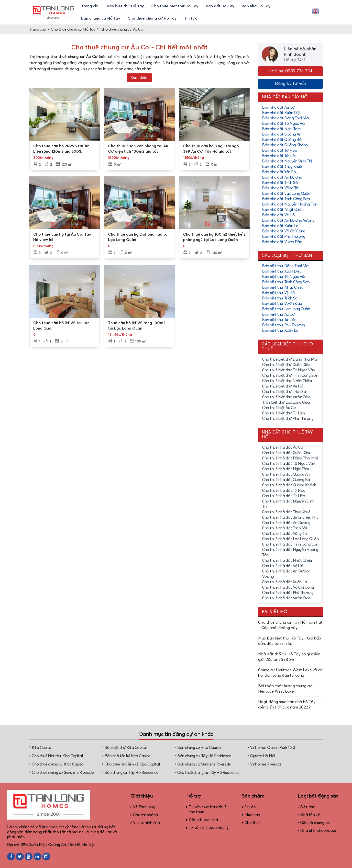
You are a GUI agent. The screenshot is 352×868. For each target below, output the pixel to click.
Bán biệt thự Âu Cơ (278, 314)
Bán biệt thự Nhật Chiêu (283, 287)
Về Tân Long (144, 807)
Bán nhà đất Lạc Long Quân (286, 194)
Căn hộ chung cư (315, 823)
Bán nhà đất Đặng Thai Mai (286, 118)
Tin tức (191, 18)
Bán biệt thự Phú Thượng (284, 325)
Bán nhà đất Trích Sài (280, 183)
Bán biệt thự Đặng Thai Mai (286, 266)
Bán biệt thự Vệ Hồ (278, 293)
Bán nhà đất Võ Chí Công (284, 231)
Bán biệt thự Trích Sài (280, 298)
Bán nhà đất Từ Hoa (280, 150)
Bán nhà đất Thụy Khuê (282, 167)
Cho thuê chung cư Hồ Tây (152, 18)
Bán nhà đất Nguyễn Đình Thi (287, 161)
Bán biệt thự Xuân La (280, 331)
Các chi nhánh (145, 815)
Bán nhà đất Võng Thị (280, 188)
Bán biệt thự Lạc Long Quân (286, 309)
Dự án (250, 807)
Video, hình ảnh (147, 823)
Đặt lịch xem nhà (203, 820)
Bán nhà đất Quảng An (282, 134)
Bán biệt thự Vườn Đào (282, 304)
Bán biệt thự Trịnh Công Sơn (286, 282)
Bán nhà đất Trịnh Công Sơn (286, 199)
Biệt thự (308, 807)
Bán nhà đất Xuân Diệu (282, 113)
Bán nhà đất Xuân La (280, 226)
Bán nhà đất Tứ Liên (279, 156)
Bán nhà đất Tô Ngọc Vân (284, 124)
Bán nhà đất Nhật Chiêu (283, 210)
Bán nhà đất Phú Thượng (284, 237)
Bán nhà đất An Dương (282, 177)
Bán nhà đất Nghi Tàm (281, 129)
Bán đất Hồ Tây (220, 6)
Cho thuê (253, 823)
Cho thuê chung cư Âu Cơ (122, 29)
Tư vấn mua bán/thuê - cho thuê (209, 810)
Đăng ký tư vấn (291, 84)
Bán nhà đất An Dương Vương (288, 220)
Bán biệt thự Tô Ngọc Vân (284, 277)
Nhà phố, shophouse (318, 831)
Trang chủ (90, 6)
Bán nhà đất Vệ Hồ (278, 215)
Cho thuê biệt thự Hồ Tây (175, 6)
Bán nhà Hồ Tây (256, 6)
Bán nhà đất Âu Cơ (278, 107)
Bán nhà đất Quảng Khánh (285, 145)
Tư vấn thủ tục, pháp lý (209, 828)
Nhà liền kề (310, 815)
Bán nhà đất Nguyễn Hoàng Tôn (290, 204)
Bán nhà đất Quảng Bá (282, 140)
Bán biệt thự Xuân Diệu (282, 271)
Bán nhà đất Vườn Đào (282, 242)
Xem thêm (139, 78)
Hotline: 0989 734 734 (291, 71)
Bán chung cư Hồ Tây (101, 18)
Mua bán (252, 815)
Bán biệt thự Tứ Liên (279, 320)
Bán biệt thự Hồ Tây (125, 6)
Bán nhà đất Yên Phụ (280, 172)
